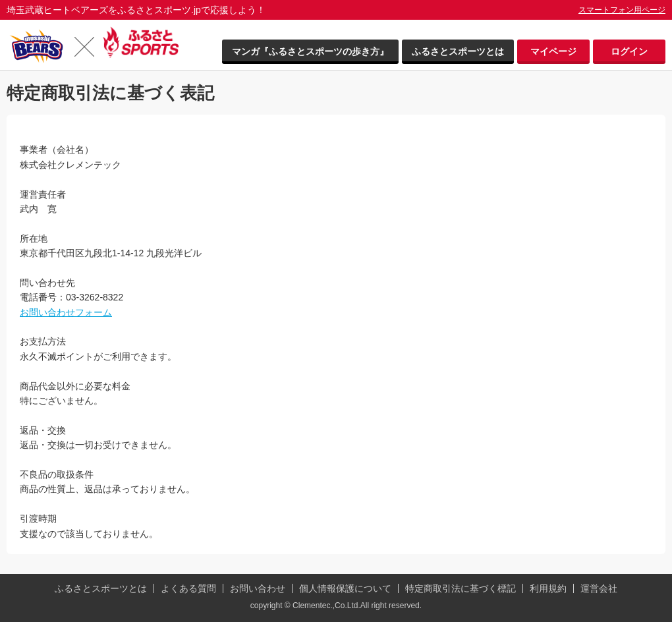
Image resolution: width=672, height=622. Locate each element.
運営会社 (599, 588)
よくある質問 (188, 588)
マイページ (553, 51)
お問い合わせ (258, 588)
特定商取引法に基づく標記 (461, 588)
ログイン (629, 51)
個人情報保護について (345, 588)
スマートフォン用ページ (622, 10)
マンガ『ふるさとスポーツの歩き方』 (310, 51)
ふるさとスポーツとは (458, 51)
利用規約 (548, 588)
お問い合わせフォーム (66, 312)
